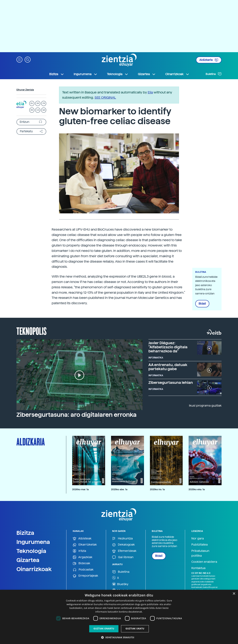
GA (44, 110)
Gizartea (28, 560)
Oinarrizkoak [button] (177, 74)
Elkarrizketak (85, 545)
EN (32, 110)
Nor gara (198, 538)
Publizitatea (200, 545)
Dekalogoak (123, 545)
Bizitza (25, 533)
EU (32, 103)
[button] (19, 59)
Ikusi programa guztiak (205, 406)
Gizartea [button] (147, 74)
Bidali (202, 304)
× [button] (234, 594)
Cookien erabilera (204, 562)
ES (38, 103)
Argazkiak (83, 557)
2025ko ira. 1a (157, 489)
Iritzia (79, 551)
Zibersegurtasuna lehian (171, 383)
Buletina (214, 74)
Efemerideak (124, 551)
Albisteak (82, 539)
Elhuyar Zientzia (25, 90)
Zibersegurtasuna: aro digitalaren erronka (77, 415)
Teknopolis (32, 331)
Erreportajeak (85, 576)
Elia (150, 92)
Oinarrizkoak (34, 569)
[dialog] (119, 617)
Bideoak (81, 563)
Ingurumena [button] (86, 74)
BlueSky (120, 584)
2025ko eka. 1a (197, 489)
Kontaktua (198, 568)
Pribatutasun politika (200, 553)
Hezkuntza (122, 539)
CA (38, 110)
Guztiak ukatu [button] (135, 629)
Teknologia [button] (118, 74)
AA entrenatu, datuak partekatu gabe (168, 367)
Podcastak (83, 570)
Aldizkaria (209, 60)
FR (44, 103)
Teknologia (31, 551)
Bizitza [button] (57, 74)
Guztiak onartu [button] (104, 629)
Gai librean (123, 557)
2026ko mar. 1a (80, 489)
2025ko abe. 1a (119, 489)
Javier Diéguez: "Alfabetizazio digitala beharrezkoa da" (168, 347)
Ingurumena (33, 542)
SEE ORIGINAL (105, 97)
